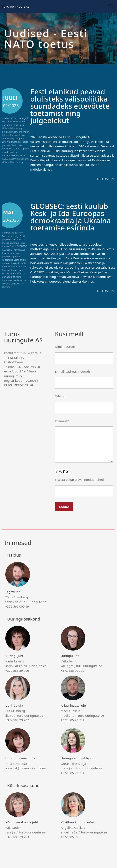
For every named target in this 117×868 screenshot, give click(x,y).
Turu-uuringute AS (16, 7)
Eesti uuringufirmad (15, 123)
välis (17, 280)
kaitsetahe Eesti (10, 260)
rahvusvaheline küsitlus (14, 266)
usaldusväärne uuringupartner (10, 154)
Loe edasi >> (105, 179)
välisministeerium (19, 159)
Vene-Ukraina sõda (14, 282)
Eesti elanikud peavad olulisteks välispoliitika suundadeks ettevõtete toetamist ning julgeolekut (70, 106)
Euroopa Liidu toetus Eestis (13, 245)
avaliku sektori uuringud (15, 118)
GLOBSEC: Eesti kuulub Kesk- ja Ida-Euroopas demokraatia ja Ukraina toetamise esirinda (71, 217)
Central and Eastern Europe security (13, 234)
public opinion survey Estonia (14, 261)
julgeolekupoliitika (12, 256)
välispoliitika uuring (12, 162)
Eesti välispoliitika (13, 127)
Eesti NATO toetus (12, 121)
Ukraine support (21, 149)
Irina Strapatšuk (10, 253)
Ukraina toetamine (12, 279)
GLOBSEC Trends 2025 (14, 250)
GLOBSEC (22, 246)
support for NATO (11, 273)
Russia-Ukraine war (12, 270)
